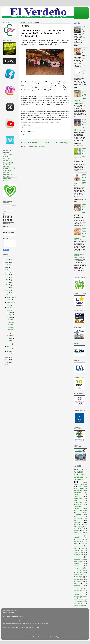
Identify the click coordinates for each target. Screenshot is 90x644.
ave (81, 591)
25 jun (10, 312)
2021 (7, 270)
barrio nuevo (78, 498)
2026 (7, 257)
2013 (7, 290)
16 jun (10, 333)
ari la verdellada (79, 558)
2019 (7, 275)
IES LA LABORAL (9, 162)
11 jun (10, 338)
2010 (7, 360)
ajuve (80, 486)
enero (9, 354)
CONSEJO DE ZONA (80, 569)
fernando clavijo (78, 580)
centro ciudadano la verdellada (80, 534)
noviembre (10, 297)
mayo (9, 344)
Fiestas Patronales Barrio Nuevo (80, 514)
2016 (7, 282)
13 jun (10, 335)
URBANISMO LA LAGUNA (8, 179)
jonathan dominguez (80, 574)
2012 (7, 293)
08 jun (10, 341)
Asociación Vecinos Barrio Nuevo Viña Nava (80, 508)
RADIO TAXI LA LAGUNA (8, 172)
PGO (75, 591)
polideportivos (77, 594)
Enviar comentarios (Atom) (37, 146)
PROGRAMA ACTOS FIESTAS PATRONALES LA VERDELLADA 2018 (80, 257)
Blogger (58, 637)
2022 (7, 267)
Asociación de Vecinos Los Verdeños (80, 494)
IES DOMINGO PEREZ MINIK (8, 159)
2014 (7, 288)
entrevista (76, 602)
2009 (7, 362)
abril (8, 346)
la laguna (82, 603)
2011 (7, 357)
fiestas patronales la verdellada (34, 128)
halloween (76, 563)
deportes (76, 565)
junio (9, 310)
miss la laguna (78, 581)
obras (76, 500)
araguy (75, 605)
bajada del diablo (79, 556)
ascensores (77, 596)
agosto (9, 305)
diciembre (10, 295)
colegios (79, 527)
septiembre (10, 302)
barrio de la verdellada (80, 471)
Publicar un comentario (30, 135)
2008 (7, 365)
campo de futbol (79, 578)
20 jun (10, 315)
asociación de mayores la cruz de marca (80, 541)
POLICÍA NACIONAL (9, 169)
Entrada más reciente (30, 142)
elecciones (77, 523)
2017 (7, 280)
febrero (9, 351)
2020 (7, 272)
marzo (9, 349)
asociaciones (82, 605)
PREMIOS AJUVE (80, 538)
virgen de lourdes (80, 525)
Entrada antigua (63, 142)
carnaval (76, 567)
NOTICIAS (11, 320)
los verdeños (80, 576)
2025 (7, 259)
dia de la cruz (78, 554)
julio (8, 308)
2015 (7, 285)
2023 (7, 265)
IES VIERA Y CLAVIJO (7, 165)
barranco (76, 530)
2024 (7, 262)
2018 (7, 277)
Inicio (47, 142)
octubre (9, 300)
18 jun (10, 317)
